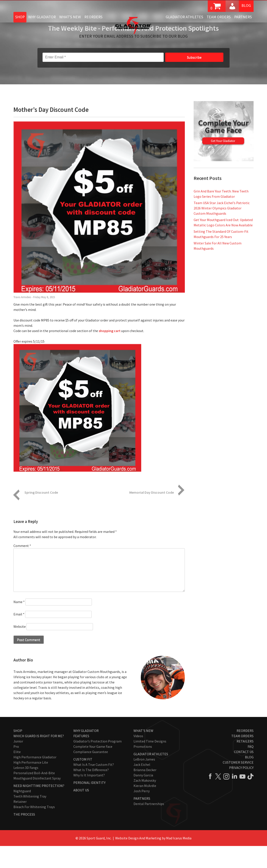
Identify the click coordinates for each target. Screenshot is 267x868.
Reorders (93, 17)
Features (81, 758)
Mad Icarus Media (179, 860)
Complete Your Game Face (93, 768)
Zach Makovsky (145, 802)
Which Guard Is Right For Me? (39, 758)
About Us (81, 812)
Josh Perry (142, 813)
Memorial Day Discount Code (152, 514)
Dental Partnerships (149, 826)
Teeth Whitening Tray (30, 818)
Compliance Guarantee (91, 774)
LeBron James (144, 781)
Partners (243, 17)
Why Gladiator (42, 17)
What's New (70, 17)
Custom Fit (83, 781)
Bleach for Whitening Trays (34, 829)
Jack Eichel (142, 787)
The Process (24, 836)
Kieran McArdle (145, 808)
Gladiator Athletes (184, 17)
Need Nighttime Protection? (39, 808)
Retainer (20, 824)
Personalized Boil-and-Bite (34, 795)
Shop (20, 17)
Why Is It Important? (89, 797)
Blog (246, 6)
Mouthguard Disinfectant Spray (37, 800)
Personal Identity (89, 805)
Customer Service (238, 784)
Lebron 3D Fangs (26, 790)
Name (19, 624)
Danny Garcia (143, 797)
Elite (17, 774)
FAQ (251, 768)
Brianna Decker (145, 792)
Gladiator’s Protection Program (97, 763)
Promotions (143, 768)
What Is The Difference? (91, 792)
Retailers (245, 763)
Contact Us (244, 774)
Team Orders (219, 17)
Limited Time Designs (150, 763)
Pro (16, 768)
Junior (18, 763)
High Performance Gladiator (35, 779)
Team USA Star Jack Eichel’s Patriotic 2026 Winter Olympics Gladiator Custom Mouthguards (222, 230)
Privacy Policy (241, 790)
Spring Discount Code (41, 514)
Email (19, 636)
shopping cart (110, 353)
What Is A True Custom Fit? (94, 787)
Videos (138, 758)
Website (20, 648)
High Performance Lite (31, 784)
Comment (22, 568)
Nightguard (22, 813)
